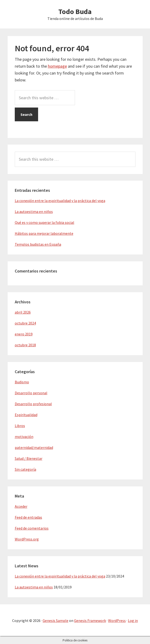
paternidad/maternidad (34, 447)
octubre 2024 (25, 323)
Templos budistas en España (38, 244)
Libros (20, 426)
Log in (133, 620)
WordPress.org (27, 539)
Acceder (21, 506)
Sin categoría (25, 469)
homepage (57, 66)
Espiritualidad (26, 415)
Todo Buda (75, 11)
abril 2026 (23, 312)
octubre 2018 (25, 345)
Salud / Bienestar (29, 458)
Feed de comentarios (32, 528)
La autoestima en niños (34, 212)
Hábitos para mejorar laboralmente (44, 233)
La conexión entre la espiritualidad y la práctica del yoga (60, 201)
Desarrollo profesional (33, 404)
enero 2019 (24, 334)
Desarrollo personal (31, 393)
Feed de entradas (28, 517)
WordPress (117, 620)
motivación (24, 437)
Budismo (22, 382)
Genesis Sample (55, 620)
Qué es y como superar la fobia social (45, 222)
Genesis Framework (90, 620)
